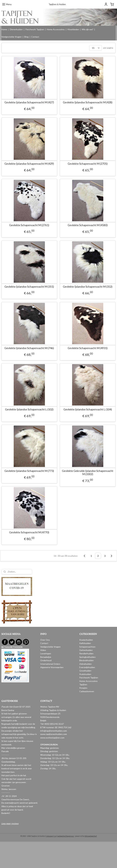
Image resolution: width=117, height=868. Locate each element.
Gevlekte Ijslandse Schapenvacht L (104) (84, 413)
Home (4, 29)
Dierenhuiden (16, 29)
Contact (35, 37)
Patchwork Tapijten (35, 29)
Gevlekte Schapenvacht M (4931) (84, 351)
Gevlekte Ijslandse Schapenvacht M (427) (29, 102)
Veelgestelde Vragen (12, 37)
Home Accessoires (56, 29)
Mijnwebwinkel (91, 836)
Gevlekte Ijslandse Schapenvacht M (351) (29, 289)
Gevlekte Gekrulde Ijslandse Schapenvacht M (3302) (84, 477)
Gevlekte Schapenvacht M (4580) (84, 227)
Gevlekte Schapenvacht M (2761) (29, 227)
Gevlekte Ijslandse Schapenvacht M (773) (29, 475)
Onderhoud (46, 660)
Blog (26, 37)
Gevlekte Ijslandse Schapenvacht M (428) (84, 102)
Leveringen (46, 653)
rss (55, 836)
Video (43, 650)
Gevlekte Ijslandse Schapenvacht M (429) (29, 164)
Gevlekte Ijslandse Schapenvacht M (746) (29, 351)
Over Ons (45, 640)
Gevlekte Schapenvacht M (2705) (84, 164)
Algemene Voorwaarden (52, 667)
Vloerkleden (73, 29)
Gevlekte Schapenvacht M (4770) (29, 537)
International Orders (50, 664)
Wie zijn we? (87, 29)
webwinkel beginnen (66, 836)
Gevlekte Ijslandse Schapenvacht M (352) (84, 289)
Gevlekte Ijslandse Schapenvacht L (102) (29, 413)
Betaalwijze (46, 657)
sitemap (50, 836)
